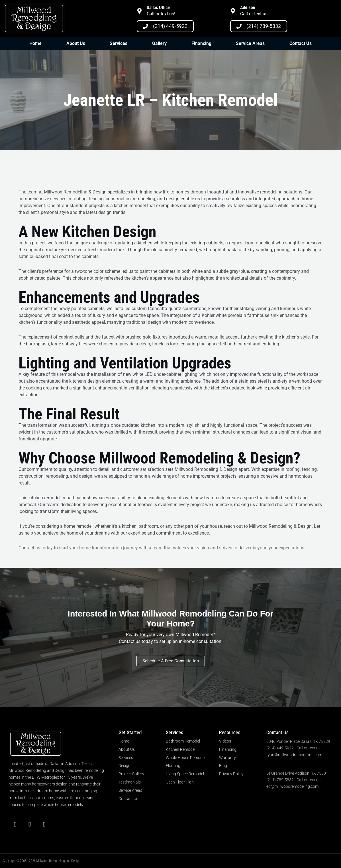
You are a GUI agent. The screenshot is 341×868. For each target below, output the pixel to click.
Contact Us (301, 43)
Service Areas (250, 43)
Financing (201, 43)
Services (119, 43)
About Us (76, 43)
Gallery (159, 43)
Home (35, 43)
